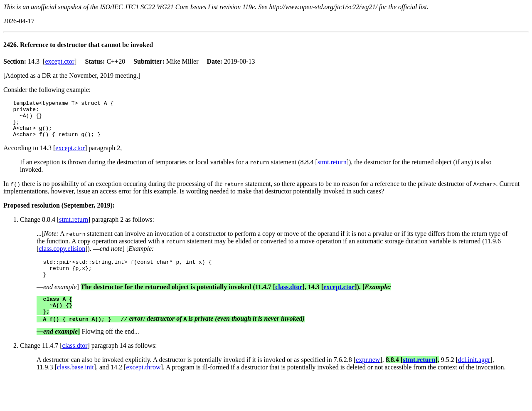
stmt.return (332, 170)
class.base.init (75, 382)
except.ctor (60, 61)
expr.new (368, 375)
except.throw (143, 382)
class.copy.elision (62, 256)
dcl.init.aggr (474, 375)
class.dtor (289, 298)
